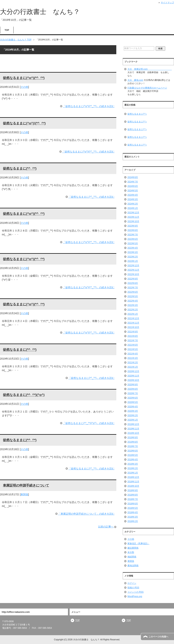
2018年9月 (133, 490)
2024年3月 (133, 199)
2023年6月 (133, 239)
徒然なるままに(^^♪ (137, 114)
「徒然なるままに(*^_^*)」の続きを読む (91, 197)
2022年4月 (133, 301)
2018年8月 (133, 495)
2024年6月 (133, 186)
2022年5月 (133, 296)
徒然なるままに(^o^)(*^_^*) (24, 78)
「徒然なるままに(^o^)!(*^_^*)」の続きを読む (88, 152)
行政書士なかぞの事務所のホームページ (147, 88)
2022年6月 (133, 292)
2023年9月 (133, 226)
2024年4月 (133, 195)
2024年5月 (133, 191)
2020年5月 (133, 402)
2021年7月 (133, 340)
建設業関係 (133, 548)
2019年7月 (133, 446)
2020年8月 (133, 389)
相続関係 (132, 557)
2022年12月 (133, 266)
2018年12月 (133, 477)
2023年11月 (133, 217)
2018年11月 (133, 482)
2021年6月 (133, 345)
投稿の (133, 588)
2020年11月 (133, 376)
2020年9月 (133, 385)
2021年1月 (133, 367)
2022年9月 (133, 279)
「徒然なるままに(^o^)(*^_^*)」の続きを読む (89, 106)
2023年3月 (133, 252)
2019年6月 (133, 451)
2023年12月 (133, 213)
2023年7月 (133, 235)
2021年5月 (133, 349)
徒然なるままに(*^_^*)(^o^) (24, 395)
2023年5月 (133, 243)
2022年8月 (133, 283)
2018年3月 (133, 517)
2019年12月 (133, 424)
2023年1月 (133, 261)
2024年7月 (133, 182)
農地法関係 (133, 566)
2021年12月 (133, 318)
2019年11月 (133, 429)
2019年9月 (133, 437)
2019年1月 (133, 473)
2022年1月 (133, 314)
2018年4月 (133, 512)
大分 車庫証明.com (150, 69)
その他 (24, 87)
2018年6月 (133, 504)
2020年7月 (133, 393)
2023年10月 (133, 221)
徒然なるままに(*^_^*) (20, 168)
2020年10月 (133, 380)
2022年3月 (133, 305)
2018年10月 (133, 486)
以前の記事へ (106, 527)
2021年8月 (133, 336)
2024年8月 (133, 177)
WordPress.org (135, 596)
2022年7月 (133, 288)
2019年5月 (133, 455)
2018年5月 (133, 508)
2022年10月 (133, 274)
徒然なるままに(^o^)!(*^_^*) (24, 123)
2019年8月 (133, 442)
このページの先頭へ (158, 637)
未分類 (131, 552)
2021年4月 (133, 354)
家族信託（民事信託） (138, 543)
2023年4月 (133, 248)
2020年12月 (133, 371)
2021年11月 (133, 323)
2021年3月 (133, 358)
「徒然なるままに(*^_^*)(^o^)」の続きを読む (89, 423)
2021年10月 (133, 327)
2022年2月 (133, 310)
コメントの (136, 592)
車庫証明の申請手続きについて (26, 485)
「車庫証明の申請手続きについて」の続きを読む (86, 514)
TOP (7, 30)
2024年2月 (133, 204)
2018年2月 (133, 521)
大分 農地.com (135, 80)
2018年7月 (133, 499)
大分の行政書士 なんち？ (40, 12)
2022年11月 (133, 270)
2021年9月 (133, 332)
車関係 (24, 494)
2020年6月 (133, 398)
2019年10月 (133, 433)
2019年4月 (133, 460)
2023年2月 (133, 257)
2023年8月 (133, 230)
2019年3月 (133, 464)
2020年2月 (133, 415)
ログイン (132, 583)
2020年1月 (133, 420)
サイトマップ (167, 3)
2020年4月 (133, 407)
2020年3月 (133, 411)
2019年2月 (133, 468)
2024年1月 (133, 208)
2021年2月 (133, 363)
